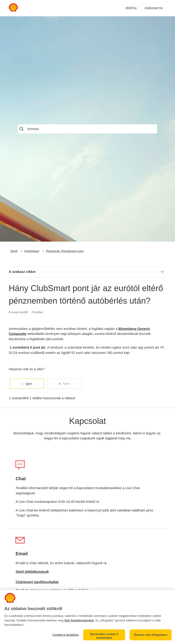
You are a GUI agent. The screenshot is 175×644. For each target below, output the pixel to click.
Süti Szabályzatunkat (79, 620)
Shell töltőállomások (32, 572)
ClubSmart (32, 251)
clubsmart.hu (154, 8)
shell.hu (131, 8)
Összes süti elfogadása (151, 635)
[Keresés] (87, 129)
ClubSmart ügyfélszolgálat (37, 582)
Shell (14, 251)
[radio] (27, 384)
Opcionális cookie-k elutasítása (104, 636)
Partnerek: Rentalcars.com (65, 251)
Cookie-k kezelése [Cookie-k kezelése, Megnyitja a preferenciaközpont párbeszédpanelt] (66, 635)
